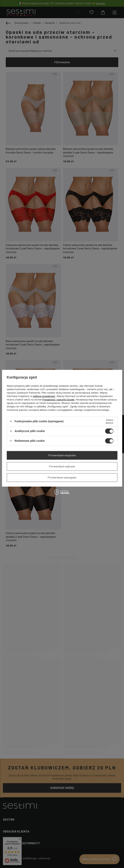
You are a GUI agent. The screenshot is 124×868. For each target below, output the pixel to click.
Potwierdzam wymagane (62, 477)
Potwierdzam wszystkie (62, 455)
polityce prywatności (44, 396)
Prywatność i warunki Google (58, 399)
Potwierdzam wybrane (62, 466)
